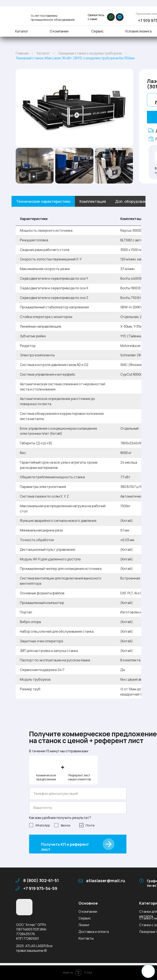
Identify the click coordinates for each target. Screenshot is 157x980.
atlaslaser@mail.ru (106, 881)
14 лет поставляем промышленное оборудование (53, 18)
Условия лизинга (138, 31)
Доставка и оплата (94, 932)
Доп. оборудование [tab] (133, 201)
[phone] (78, 794)
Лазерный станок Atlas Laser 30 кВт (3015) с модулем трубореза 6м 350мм (75, 58)
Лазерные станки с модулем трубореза (90, 53)
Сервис (97, 31)
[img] (21, 16)
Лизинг (84, 925)
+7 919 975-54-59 (40, 888)
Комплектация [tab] (93, 201)
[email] (78, 808)
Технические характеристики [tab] (43, 201)
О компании (59, 31)
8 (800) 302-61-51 (41, 880)
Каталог (22, 31)
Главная (22, 53)
